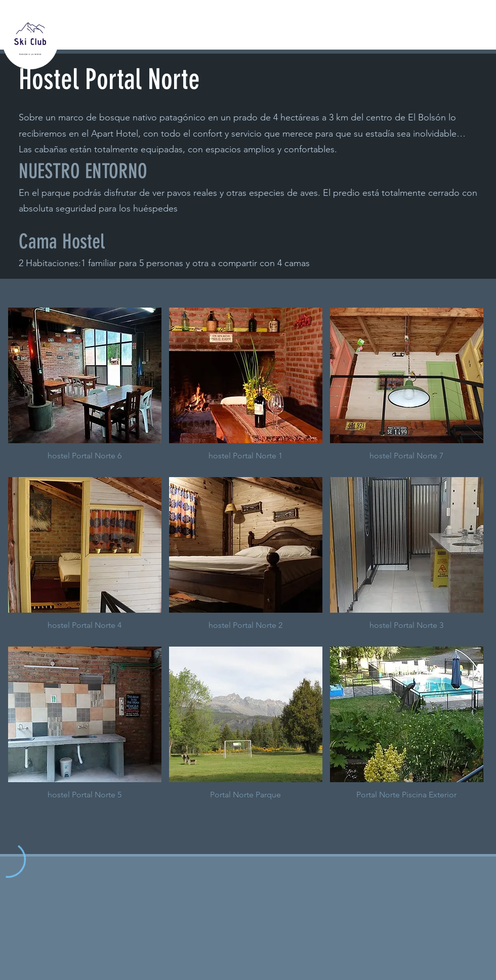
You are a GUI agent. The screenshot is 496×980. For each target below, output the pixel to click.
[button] (85, 389)
